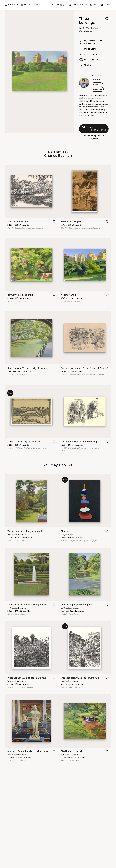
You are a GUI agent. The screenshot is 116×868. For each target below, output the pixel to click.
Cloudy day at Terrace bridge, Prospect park (30, 368)
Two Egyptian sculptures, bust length (80, 442)
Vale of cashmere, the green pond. (25, 531)
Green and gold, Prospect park (76, 605)
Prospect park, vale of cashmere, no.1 (27, 678)
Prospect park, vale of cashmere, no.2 (80, 678)
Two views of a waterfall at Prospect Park (82, 368)
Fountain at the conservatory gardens (27, 605)
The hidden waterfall (71, 751)
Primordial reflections (18, 222)
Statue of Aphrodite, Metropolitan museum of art (33, 751)
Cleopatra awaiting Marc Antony (24, 442)
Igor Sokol (68, 534)
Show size (98, 28)
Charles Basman (18, 534)
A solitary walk (68, 295)
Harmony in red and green (20, 295)
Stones (64, 531)
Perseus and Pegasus (72, 222)
